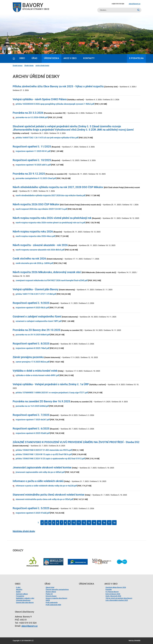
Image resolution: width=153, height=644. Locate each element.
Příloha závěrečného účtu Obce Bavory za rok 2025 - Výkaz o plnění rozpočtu (58, 86)
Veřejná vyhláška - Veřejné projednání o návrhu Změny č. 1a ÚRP (51, 384)
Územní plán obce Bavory (25, 603)
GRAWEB (137, 641)
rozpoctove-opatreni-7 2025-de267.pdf (33, 420)
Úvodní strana (18, 66)
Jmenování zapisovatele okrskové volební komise (42, 468)
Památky (109, 589)
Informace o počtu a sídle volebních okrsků (38, 481)
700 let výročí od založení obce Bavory (119, 598)
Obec (22, 58)
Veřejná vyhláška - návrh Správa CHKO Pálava (40, 99)
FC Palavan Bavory (112, 592)
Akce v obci (70, 58)
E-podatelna (136, 58)
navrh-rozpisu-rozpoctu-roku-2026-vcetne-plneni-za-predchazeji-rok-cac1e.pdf (50, 223)
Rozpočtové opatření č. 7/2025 (31, 415)
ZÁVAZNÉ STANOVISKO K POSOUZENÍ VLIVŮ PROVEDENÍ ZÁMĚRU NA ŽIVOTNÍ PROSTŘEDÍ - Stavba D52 (76, 442)
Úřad (34, 58)
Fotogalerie (20, 596)
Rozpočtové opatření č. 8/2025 (31, 344)
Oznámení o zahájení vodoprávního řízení (37, 317)
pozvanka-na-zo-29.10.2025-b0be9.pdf (33, 335)
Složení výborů (51, 592)
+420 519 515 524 (118, 4)
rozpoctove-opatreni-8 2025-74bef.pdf (33, 348)
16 (104, 523)
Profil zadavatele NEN (53, 605)
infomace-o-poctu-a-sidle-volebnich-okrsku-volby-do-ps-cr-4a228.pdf (46, 486)
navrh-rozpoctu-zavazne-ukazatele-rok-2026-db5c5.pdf (40, 250)
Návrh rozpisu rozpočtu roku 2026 (33, 232)
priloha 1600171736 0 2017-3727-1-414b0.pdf (36, 294)
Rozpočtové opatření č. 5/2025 (31, 508)
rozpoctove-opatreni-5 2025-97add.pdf (33, 513)
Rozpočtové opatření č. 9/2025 (31, 303)
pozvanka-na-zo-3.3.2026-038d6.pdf (32, 117)
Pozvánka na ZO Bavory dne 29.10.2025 (37, 330)
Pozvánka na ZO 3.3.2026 (28, 113)
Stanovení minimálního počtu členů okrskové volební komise (49, 495)
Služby (18, 592)
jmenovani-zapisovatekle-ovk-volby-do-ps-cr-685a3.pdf (40, 472)
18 (114, 523)
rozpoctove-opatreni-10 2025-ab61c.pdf (33, 165)
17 (109, 523)
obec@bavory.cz (135, 4)
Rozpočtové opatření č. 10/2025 (32, 160)
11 (79, 523)
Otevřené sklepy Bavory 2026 (116, 587)
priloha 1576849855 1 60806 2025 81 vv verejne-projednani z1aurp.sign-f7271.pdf (52, 393)
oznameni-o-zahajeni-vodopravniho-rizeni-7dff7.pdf (39, 321)
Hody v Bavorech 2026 (113, 596)
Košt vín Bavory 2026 (113, 594)
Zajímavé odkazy (22, 594)
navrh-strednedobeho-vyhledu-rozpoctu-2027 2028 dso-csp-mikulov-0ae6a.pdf (51, 195)
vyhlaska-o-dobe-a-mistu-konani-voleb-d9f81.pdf (37, 375)
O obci (18, 587)
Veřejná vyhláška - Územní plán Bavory (35, 289)
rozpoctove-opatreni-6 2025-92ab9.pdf (33, 433)
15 (99, 523)
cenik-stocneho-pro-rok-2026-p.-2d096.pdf (34, 263)
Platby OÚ (49, 594)
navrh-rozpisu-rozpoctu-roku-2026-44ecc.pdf (35, 236)
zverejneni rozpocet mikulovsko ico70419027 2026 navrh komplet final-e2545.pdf (52, 280)
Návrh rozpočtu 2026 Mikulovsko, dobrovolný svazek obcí (47, 272)
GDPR (48, 600)
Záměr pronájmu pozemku (28, 357)
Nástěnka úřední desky (24, 531)
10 (74, 523)
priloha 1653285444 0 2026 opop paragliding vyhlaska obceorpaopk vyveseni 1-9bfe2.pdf (55, 104)
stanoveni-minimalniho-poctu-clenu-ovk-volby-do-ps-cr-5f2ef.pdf (44, 499)
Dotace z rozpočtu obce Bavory (56, 598)
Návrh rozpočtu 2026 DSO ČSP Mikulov (36, 204)
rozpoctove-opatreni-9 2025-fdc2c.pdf (32, 308)
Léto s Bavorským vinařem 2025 (117, 600)
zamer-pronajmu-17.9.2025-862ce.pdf (33, 362)
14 (94, 523)
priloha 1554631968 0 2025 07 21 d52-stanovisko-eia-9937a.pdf (44, 450)
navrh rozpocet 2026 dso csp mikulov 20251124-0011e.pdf (41, 209)
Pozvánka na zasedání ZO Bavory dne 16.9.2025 (41, 401)
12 (84, 523)
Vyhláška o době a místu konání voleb (35, 371)
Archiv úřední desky (42, 66)
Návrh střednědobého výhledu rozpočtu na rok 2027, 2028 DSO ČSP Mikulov (58, 187)
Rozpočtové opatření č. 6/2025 (31, 429)
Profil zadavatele (52, 603)
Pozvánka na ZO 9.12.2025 (29, 174)
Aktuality (19, 589)
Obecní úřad (50, 587)
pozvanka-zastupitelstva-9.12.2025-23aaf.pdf (36, 178)
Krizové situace (51, 596)
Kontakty (89, 58)
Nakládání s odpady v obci (25, 598)
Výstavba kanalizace (23, 600)
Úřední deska (51, 58)
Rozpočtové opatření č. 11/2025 (32, 147)
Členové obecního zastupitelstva (57, 589)
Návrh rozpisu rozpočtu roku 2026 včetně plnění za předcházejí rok (52, 218)
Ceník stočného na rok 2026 (29, 259)
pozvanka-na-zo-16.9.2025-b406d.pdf (32, 406)
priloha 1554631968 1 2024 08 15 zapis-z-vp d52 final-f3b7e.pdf (44, 454)
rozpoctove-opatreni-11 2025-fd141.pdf (33, 151)
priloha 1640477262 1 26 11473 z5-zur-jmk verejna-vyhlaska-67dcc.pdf (47, 138)
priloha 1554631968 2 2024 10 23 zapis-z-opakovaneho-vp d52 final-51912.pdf (50, 459)
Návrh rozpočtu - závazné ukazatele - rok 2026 (40, 245)
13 (89, 523)
